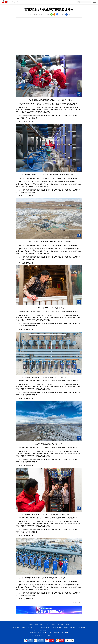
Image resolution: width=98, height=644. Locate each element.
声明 (62, 625)
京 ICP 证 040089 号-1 (31, 630)
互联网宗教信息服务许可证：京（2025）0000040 (58, 632)
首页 (13, 2)
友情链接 (67, 625)
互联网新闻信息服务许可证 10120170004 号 (47, 630)
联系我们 (53, 625)
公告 (58, 625)
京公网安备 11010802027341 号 (65, 630)
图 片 (18, 2)
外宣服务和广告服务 (39, 625)
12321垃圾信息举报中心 (42, 627)
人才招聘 (47, 625)
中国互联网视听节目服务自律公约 (19, 627)
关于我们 (31, 625)
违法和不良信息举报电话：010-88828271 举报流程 (74, 627)
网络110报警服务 (32, 627)
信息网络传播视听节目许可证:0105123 (38, 632)
